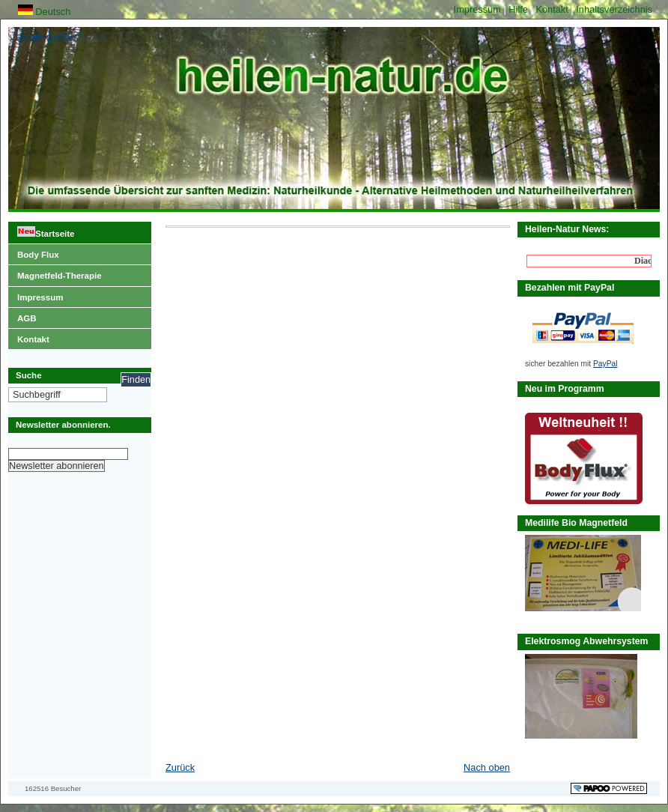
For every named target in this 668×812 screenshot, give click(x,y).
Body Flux (34, 252)
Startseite (41, 230)
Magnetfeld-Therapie (55, 273)
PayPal (605, 364)
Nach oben (487, 767)
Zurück (180, 767)
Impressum (479, 9)
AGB (22, 315)
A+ (84, 38)
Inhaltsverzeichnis (614, 9)
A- (105, 38)
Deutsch (45, 12)
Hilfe (519, 9)
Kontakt (553, 9)
